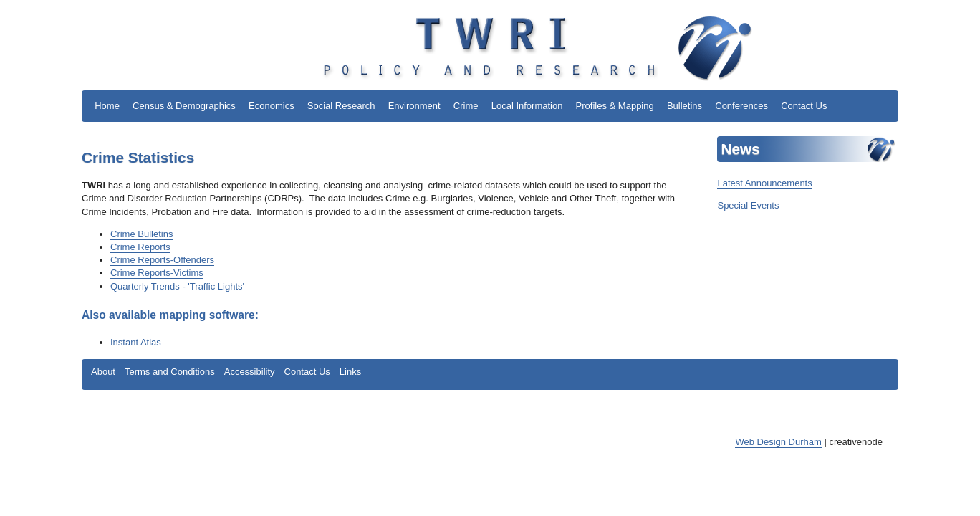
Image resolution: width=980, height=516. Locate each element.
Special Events (748, 205)
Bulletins (684, 106)
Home (107, 106)
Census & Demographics (184, 106)
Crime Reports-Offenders (162, 260)
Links (350, 372)
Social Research (341, 106)
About (103, 372)
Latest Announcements (764, 183)
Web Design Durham (778, 442)
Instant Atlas (136, 342)
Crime (466, 106)
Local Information (527, 106)
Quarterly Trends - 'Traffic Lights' (177, 286)
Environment (414, 106)
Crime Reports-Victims (157, 273)
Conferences (741, 106)
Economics (272, 106)
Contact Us (804, 106)
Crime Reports (140, 247)
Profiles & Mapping (615, 106)
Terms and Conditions (170, 372)
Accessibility (250, 372)
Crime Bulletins (141, 234)
